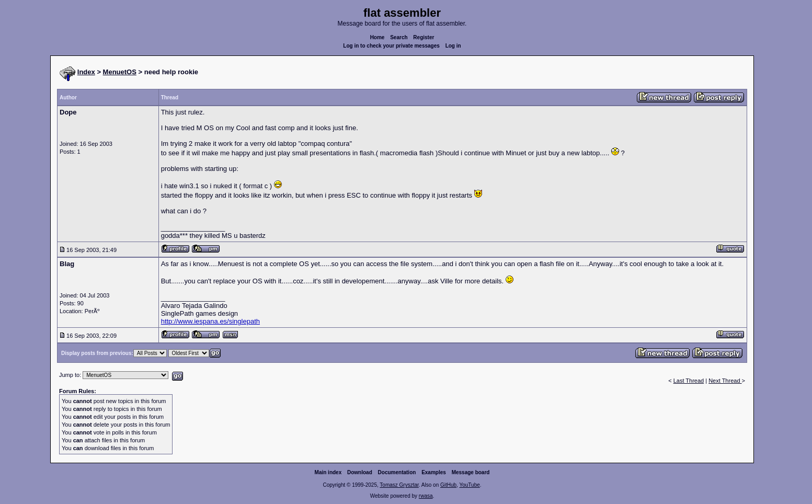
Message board (471, 472)
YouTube (469, 485)
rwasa (426, 496)
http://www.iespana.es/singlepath (210, 321)
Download (360, 472)
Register (424, 37)
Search (399, 37)
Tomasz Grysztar (399, 485)
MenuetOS (120, 72)
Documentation (397, 472)
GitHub (448, 485)
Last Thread (689, 381)
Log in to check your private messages (391, 46)
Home (378, 37)
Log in (453, 46)
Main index (328, 472)
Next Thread (725, 381)
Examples (434, 472)
